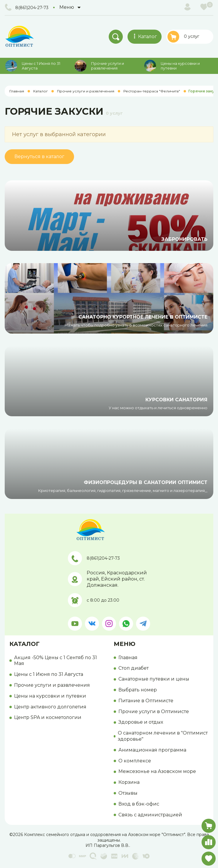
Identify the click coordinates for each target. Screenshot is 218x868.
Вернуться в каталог (39, 156)
